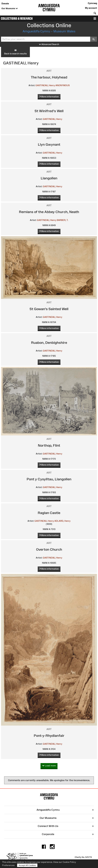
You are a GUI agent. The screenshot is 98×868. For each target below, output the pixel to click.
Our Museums (10, 9)
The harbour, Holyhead (49, 77)
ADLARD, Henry (62, 521)
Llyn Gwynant (49, 144)
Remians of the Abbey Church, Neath (49, 212)
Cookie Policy (69, 862)
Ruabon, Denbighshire (49, 343)
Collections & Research (17, 19)
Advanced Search (49, 44)
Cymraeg (92, 3)
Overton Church (49, 549)
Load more (49, 766)
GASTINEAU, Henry (45, 85)
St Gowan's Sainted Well (49, 309)
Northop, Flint (49, 445)
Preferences (8, 865)
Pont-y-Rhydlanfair (49, 736)
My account (91, 8)
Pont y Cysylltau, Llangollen (49, 479)
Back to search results (15, 52)
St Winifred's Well (49, 111)
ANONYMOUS (63, 85)
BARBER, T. (63, 220)
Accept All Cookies (27, 865)
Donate (5, 3)
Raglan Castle (49, 513)
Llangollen (49, 178)
